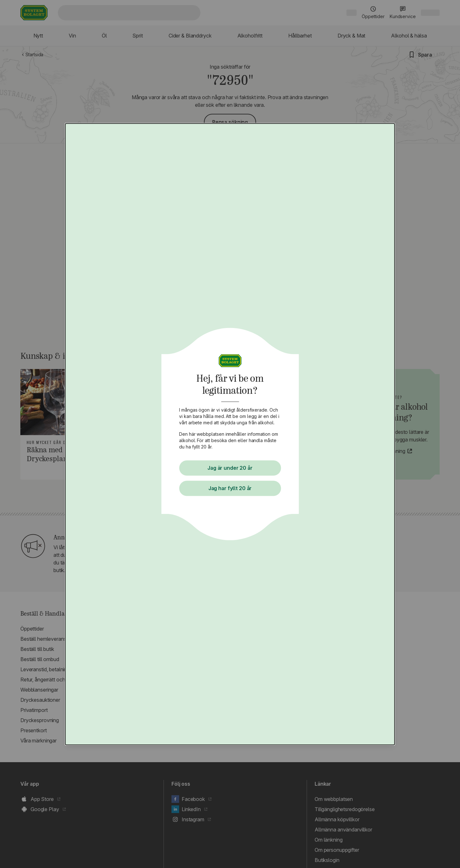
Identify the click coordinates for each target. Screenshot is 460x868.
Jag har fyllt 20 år (230, 488)
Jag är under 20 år (230, 468)
